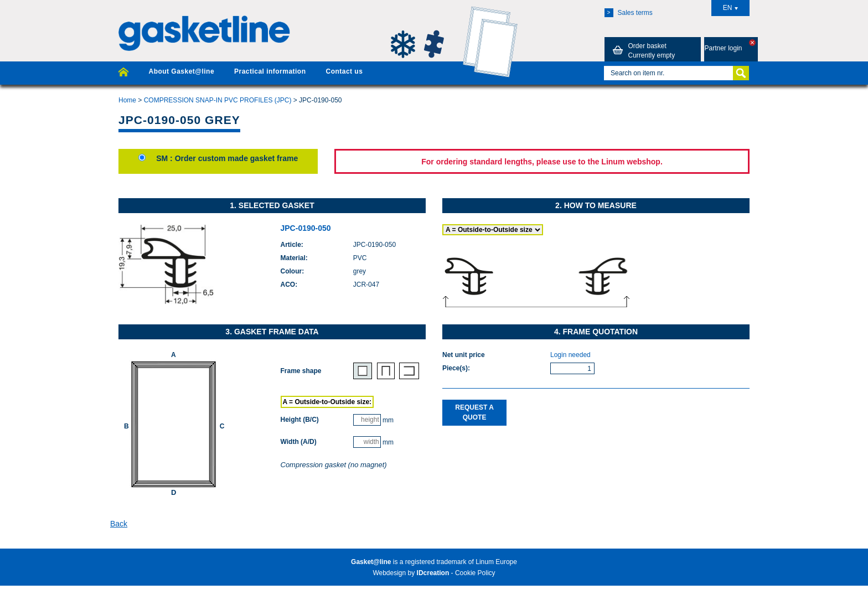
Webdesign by (411, 573)
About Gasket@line (181, 71)
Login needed (570, 355)
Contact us (344, 71)
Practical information (270, 71)
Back (119, 524)
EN (731, 8)
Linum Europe (496, 562)
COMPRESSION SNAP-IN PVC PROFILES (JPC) (218, 100)
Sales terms (629, 13)
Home (127, 100)
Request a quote (474, 412)
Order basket (642, 50)
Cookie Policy (475, 573)
